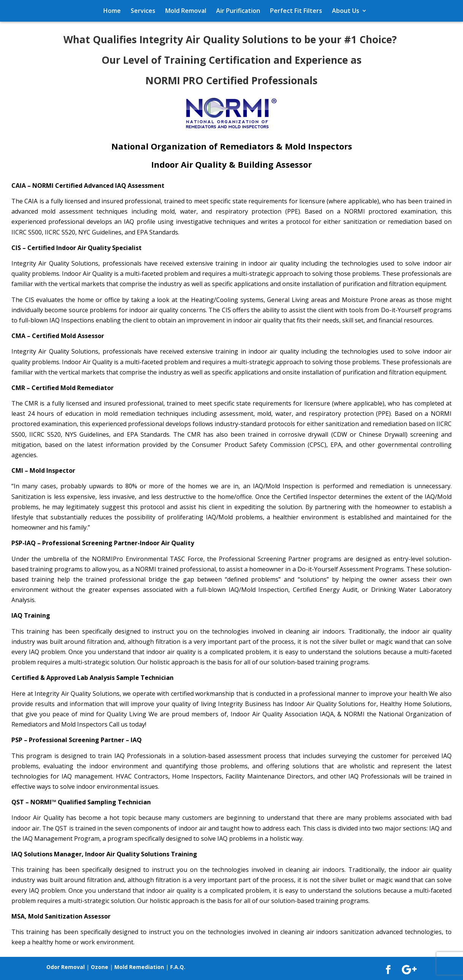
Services (143, 11)
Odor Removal (66, 967)
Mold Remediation (139, 967)
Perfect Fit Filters (296, 11)
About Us (346, 11)
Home (112, 11)
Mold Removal (186, 11)
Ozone (100, 967)
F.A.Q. (178, 967)
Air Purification (238, 11)
